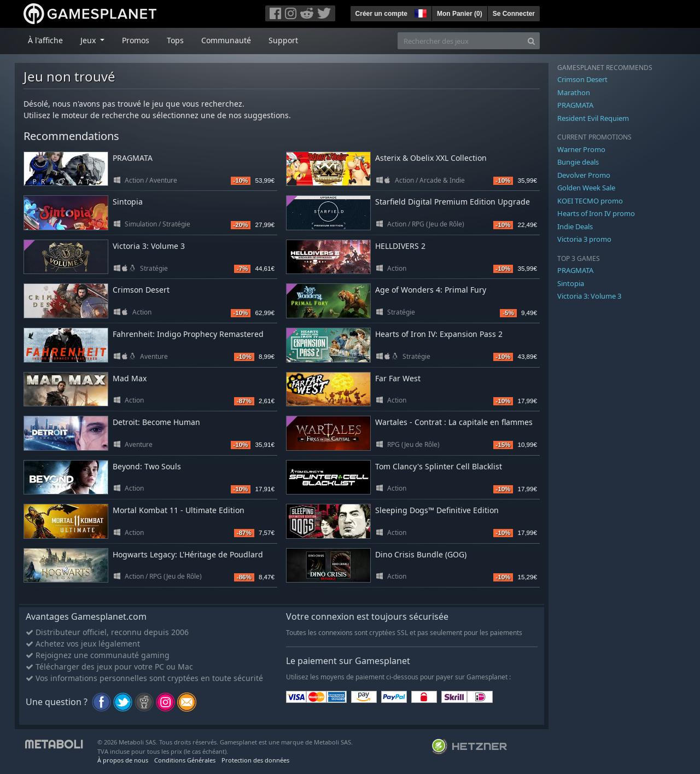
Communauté (226, 40)
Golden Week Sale (586, 188)
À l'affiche (45, 40)
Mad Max (130, 378)
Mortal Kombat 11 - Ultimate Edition (179, 510)
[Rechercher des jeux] (460, 41)
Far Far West (398, 378)
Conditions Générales (185, 760)
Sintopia (128, 202)
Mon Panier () (460, 14)
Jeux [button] (89, 40)
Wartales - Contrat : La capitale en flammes (454, 422)
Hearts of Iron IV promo (596, 213)
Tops (175, 40)
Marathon (574, 92)
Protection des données (255, 760)
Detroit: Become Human (156, 422)
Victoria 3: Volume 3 (149, 246)
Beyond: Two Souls (147, 466)
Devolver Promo (584, 175)
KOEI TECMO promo (590, 201)
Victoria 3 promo (584, 239)
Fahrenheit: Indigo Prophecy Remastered (188, 334)
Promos (136, 40)
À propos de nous (123, 760)
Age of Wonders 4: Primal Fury (431, 290)
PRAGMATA (133, 158)
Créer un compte (381, 14)
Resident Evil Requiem (593, 118)
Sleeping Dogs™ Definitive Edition (437, 510)
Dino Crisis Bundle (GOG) (421, 554)
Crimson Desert (141, 290)
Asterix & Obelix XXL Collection (431, 158)
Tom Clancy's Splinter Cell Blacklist (439, 466)
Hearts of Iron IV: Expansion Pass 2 (439, 334)
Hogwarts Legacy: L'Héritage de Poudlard (188, 554)
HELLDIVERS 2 (400, 246)
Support (283, 40)
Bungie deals (578, 162)
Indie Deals (575, 226)
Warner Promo (581, 149)
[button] (419, 12)
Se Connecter (514, 14)
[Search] (531, 41)
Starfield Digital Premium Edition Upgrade (453, 202)
